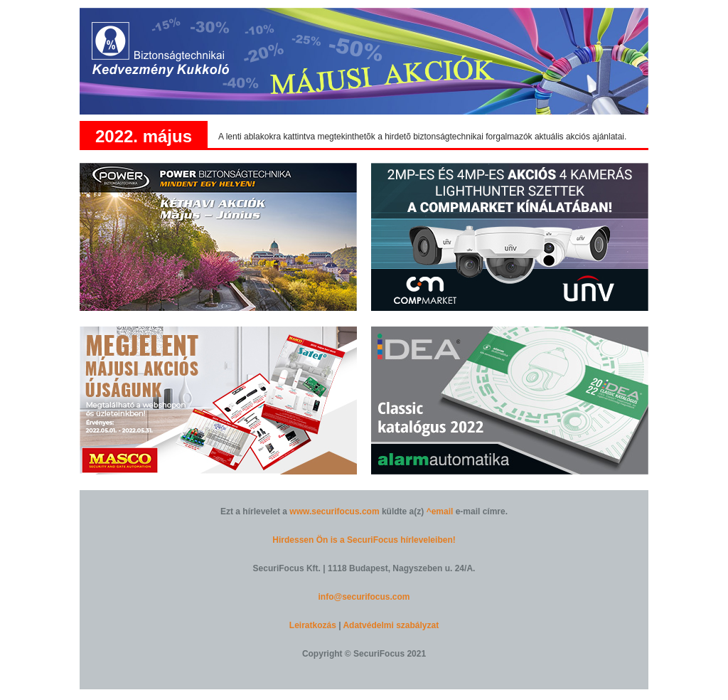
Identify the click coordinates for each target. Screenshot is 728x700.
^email (440, 511)
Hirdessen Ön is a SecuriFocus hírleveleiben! (364, 540)
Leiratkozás (313, 625)
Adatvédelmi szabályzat (391, 625)
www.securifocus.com (334, 511)
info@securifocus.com (364, 597)
